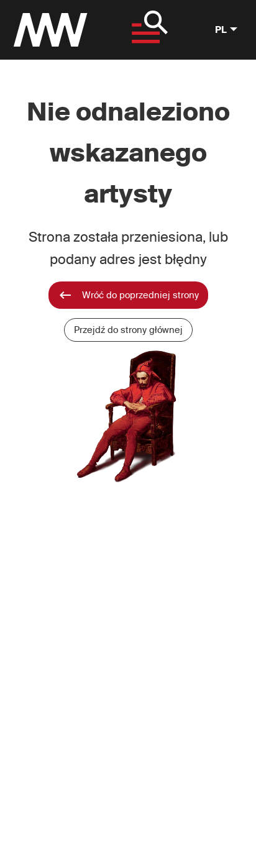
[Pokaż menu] (147, 30)
